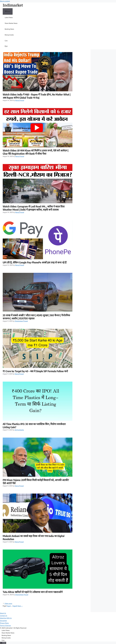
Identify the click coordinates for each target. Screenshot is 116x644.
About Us (3, 613)
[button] (6, 46)
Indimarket (13, 5)
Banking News (9, 29)
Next (20, 606)
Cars (6, 41)
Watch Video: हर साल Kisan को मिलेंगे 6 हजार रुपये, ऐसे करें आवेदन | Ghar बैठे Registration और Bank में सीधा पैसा (36, 152)
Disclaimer (3, 621)
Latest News (9, 17)
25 (15, 606)
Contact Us (4, 616)
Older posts (8, 604)
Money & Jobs (9, 35)
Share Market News (11, 23)
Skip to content (5, 1)
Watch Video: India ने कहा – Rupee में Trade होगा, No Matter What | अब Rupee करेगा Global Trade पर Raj (37, 96)
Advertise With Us (6, 618)
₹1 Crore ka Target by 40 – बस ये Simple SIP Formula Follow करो (35, 371)
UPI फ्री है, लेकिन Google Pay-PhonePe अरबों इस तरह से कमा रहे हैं (35, 262)
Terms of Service (5, 626)
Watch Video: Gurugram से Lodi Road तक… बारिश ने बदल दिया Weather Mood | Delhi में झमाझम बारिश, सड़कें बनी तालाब (34, 208)
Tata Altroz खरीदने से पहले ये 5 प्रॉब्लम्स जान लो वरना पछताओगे (33, 592)
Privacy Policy (4, 623)
